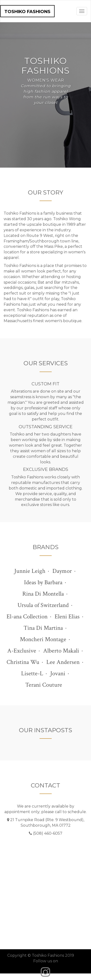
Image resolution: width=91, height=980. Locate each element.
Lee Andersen (63, 662)
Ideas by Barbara (43, 582)
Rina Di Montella (43, 594)
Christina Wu (23, 662)
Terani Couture (44, 685)
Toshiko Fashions (27, 12)
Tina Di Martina (43, 628)
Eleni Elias (67, 617)
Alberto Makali (61, 651)
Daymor (62, 571)
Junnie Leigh (30, 571)
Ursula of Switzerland (43, 605)
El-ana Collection (27, 617)
